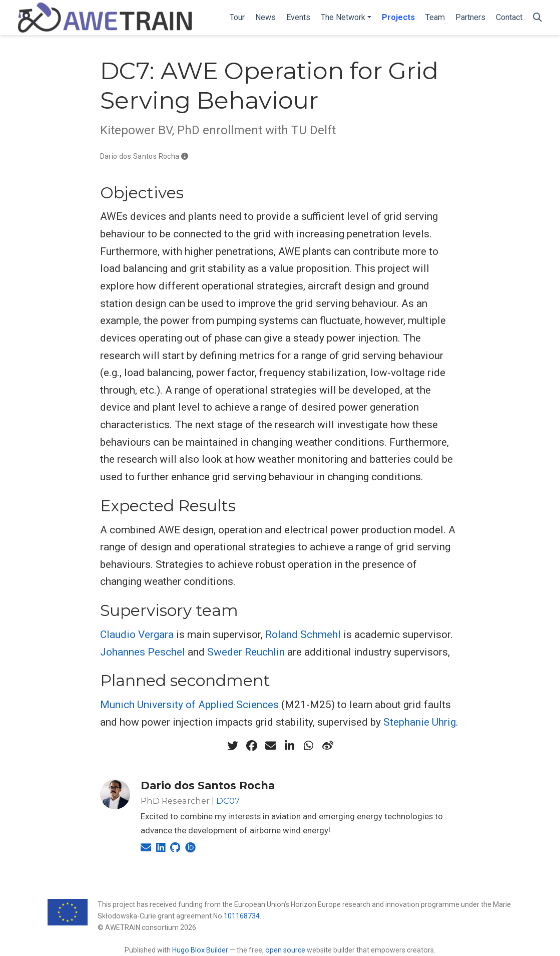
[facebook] (252, 746)
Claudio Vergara (137, 634)
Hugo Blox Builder (200, 950)
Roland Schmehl (303, 634)
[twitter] (233, 746)
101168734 (242, 916)
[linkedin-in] (290, 746)
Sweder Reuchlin (246, 652)
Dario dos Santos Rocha (140, 156)
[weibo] (328, 746)
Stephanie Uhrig (420, 722)
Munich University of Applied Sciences (189, 705)
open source (285, 950)
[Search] (537, 18)
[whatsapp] (309, 746)
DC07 (228, 801)
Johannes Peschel (143, 652)
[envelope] (271, 746)
